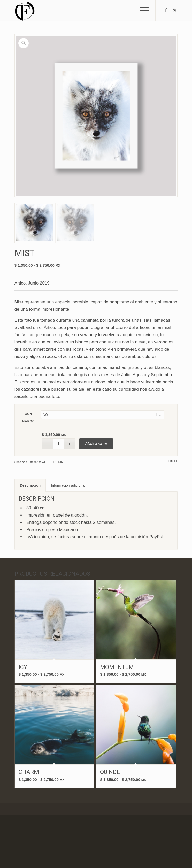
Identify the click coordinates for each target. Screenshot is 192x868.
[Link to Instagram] (174, 11)
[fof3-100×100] (80, 11)
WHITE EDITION (52, 462)
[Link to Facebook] (166, 11)
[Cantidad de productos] (59, 444)
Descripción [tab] (30, 485)
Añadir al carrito (96, 444)
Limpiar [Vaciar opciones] (173, 461)
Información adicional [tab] (68, 485)
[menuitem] (142, 11)
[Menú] (142, 11)
